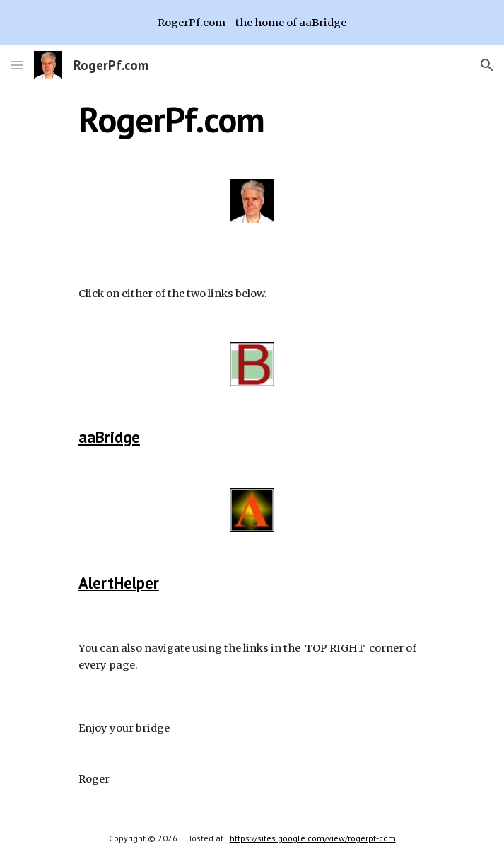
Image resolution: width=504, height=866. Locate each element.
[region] (252, 23)
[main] (252, 120)
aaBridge (109, 437)
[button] (17, 65)
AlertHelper (119, 583)
